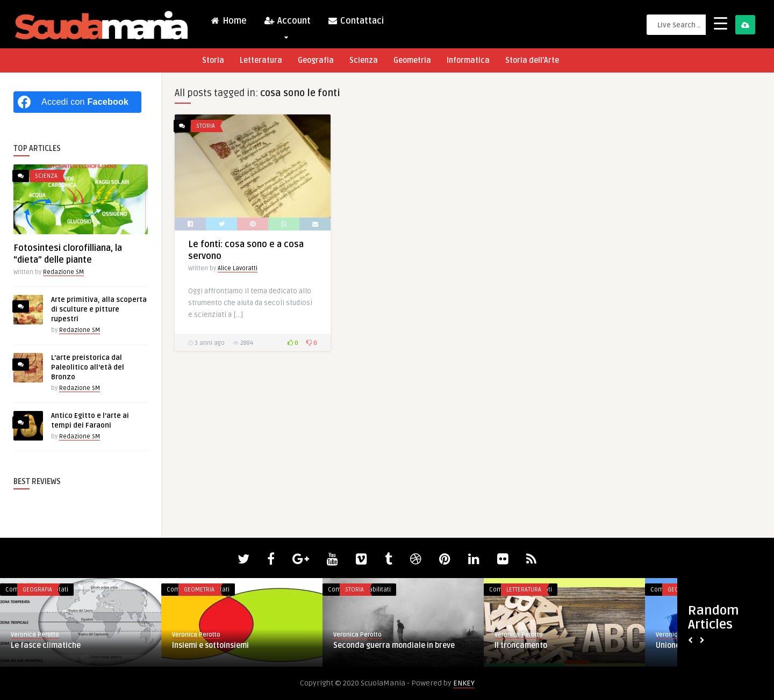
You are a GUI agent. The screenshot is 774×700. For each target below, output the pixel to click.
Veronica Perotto (35, 635)
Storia (213, 60)
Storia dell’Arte (532, 60)
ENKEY (464, 683)
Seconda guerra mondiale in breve (394, 645)
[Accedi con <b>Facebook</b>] (77, 102)
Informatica (468, 60)
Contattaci (356, 21)
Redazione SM (63, 272)
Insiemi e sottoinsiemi (210, 645)
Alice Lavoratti (238, 268)
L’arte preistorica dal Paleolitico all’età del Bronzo (88, 367)
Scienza (364, 60)
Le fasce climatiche (46, 645)
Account (287, 23)
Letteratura (261, 60)
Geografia (316, 60)
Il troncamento (521, 645)
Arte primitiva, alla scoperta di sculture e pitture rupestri (99, 309)
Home (228, 21)
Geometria (412, 60)
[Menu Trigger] (721, 23)
